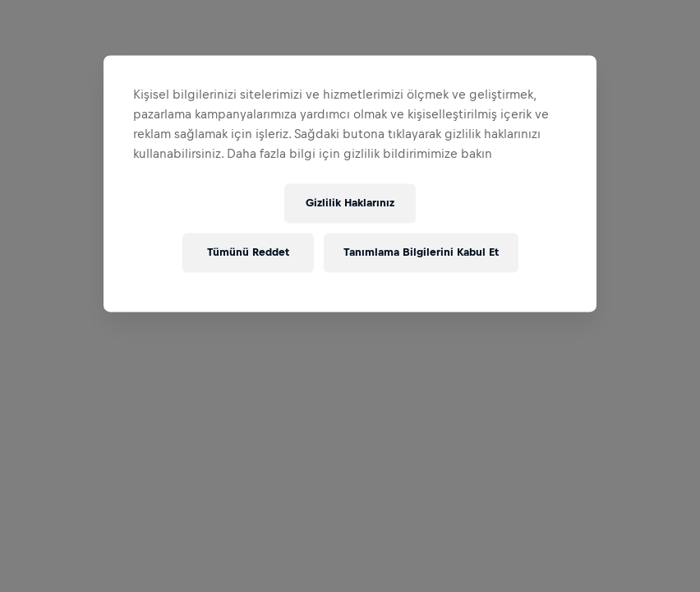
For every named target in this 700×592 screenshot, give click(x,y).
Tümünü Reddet (248, 253)
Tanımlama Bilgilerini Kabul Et (421, 253)
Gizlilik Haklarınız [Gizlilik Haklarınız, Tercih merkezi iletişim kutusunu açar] (350, 203)
